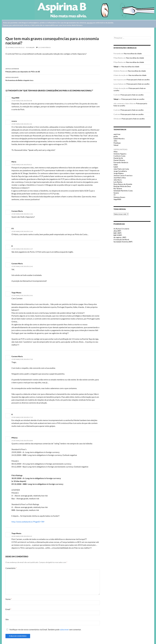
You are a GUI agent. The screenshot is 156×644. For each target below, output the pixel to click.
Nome (9, 599)
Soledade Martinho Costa (123, 191)
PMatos (15, 438)
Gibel (116, 165)
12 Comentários (44, 47)
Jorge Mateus (119, 173)
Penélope (117, 143)
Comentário (11, 568)
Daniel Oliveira (119, 160)
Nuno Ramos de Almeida (123, 184)
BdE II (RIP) (118, 235)
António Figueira (120, 154)
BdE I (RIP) (117, 233)
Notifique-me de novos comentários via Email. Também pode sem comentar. (43, 629)
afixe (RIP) (117, 231)
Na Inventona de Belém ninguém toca (53, 79)
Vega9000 (117, 199)
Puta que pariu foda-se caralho (138, 80)
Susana (116, 193)
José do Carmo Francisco (123, 175)
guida (116, 136)
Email (8, 609)
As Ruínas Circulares (121, 229)
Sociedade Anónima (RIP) (123, 242)
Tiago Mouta (16, 293)
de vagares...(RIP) (120, 237)
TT (115, 195)
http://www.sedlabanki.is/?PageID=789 (28, 522)
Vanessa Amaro (119, 197)
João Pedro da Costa (121, 169)
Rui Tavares (118, 188)
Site (7, 619)
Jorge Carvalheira (120, 171)
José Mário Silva (120, 178)
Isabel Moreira (119, 139)
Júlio (115, 141)
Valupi (32, 47)
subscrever (64, 629)
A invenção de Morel (121, 239)
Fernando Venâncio (121, 162)
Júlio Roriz (118, 180)
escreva (90, 23)
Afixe (115, 152)
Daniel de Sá (118, 158)
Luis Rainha (118, 182)
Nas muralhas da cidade (133, 53)
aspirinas (117, 134)
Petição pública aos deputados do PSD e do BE (53, 70)
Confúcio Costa (119, 156)
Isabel (116, 167)
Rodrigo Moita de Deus (122, 186)
